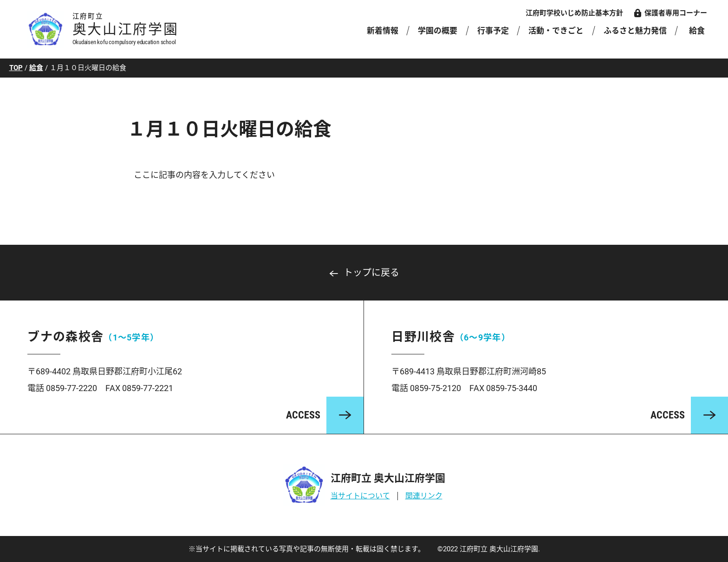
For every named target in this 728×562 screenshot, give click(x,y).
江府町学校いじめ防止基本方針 (574, 13)
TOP (16, 68)
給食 (697, 31)
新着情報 (383, 31)
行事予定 (493, 31)
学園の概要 (438, 31)
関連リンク (424, 496)
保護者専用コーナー (676, 13)
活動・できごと (556, 31)
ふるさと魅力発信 (635, 31)
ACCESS (303, 415)
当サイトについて (360, 496)
